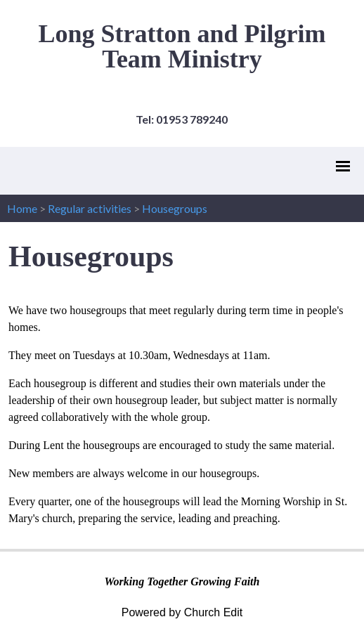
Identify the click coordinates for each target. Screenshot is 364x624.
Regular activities (90, 208)
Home (22, 208)
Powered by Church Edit (182, 612)
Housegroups (175, 208)
